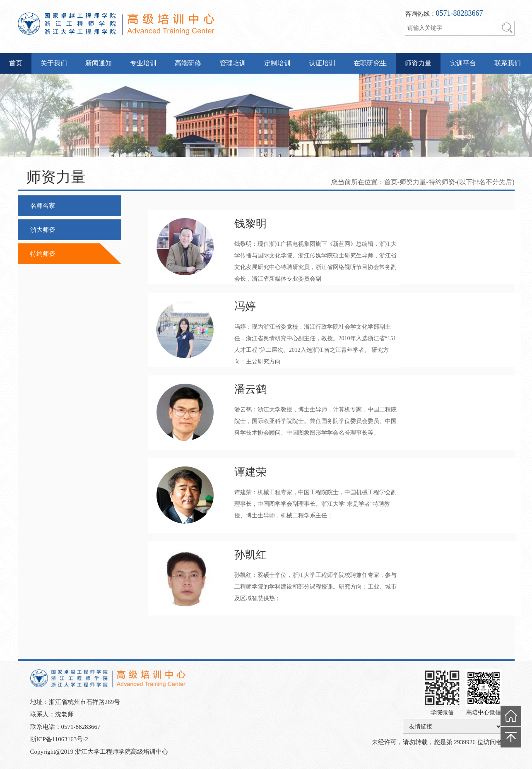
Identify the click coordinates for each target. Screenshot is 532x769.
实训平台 (463, 63)
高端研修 (188, 63)
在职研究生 (370, 63)
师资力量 (418, 63)
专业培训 (143, 63)
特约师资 (43, 254)
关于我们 (54, 63)
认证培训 (322, 63)
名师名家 (43, 206)
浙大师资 (43, 230)
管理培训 (233, 63)
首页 (16, 63)
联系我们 (508, 63)
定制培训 (277, 63)
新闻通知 (99, 63)
